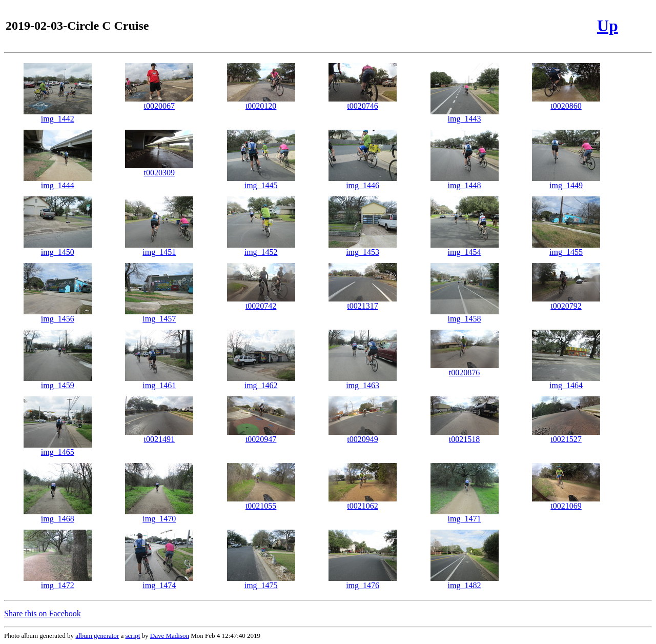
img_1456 (58, 315)
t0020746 (363, 102)
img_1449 (566, 182)
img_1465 (58, 448)
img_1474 (159, 582)
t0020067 (159, 102)
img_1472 (58, 582)
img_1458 (465, 315)
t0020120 (261, 102)
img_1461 (159, 382)
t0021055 (261, 502)
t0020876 (465, 369)
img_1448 (465, 182)
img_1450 (58, 248)
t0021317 (363, 302)
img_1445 (261, 182)
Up (608, 26)
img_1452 (261, 248)
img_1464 (566, 382)
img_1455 (566, 248)
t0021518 (465, 436)
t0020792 (566, 302)
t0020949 (363, 436)
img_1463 (363, 382)
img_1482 (465, 582)
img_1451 (159, 248)
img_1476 (363, 582)
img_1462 (261, 382)
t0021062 (363, 502)
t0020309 (159, 169)
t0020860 (566, 102)
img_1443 (465, 115)
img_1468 (58, 515)
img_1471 (465, 515)
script (132, 636)
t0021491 (159, 436)
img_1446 (363, 182)
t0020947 (261, 436)
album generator (97, 636)
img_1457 (159, 315)
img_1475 (261, 582)
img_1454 (465, 248)
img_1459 (58, 382)
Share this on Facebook (43, 613)
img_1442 (58, 115)
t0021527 (566, 436)
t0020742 (261, 302)
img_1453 (363, 248)
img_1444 (58, 182)
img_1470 (159, 515)
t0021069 (566, 502)
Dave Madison (170, 636)
